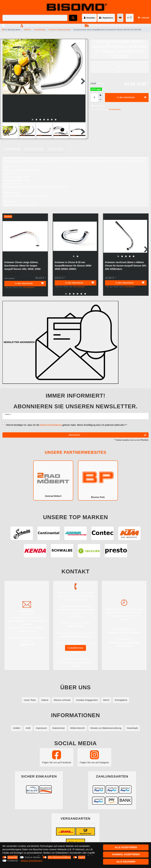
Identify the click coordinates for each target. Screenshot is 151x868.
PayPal (82, 857)
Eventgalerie (121, 696)
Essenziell (13, 857)
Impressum (41, 724)
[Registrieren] (106, 18)
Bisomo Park (98, 476)
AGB (28, 724)
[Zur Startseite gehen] (11, 30)
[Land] (120, 18)
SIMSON (27, 30)
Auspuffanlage (39, 30)
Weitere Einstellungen (31, 861)
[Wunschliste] (130, 18)
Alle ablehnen (126, 862)
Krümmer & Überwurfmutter (59, 30)
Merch (106, 696)
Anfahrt (17, 724)
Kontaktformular (75, 644)
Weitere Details (56, 146)
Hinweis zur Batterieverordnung (106, 724)
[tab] (12, 146)
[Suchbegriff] (35, 18)
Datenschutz (59, 724)
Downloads (132, 724)
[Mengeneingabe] (94, 98)
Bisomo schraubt (62, 696)
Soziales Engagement (87, 696)
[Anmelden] (89, 18)
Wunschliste (98, 106)
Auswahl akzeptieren (126, 854)
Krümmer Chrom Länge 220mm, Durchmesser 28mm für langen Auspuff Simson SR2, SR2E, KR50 (22, 263)
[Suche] (73, 18)
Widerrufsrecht (78, 724)
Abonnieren (107, 431)
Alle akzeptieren (126, 847)
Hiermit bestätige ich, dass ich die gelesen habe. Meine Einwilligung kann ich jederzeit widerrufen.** (67, 421)
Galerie (45, 696)
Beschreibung (12, 146)
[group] (75, 234)
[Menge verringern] (100, 100)
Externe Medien (33, 857)
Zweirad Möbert (53, 476)
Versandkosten (114, 109)
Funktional (13, 861)
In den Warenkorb (132, 98)
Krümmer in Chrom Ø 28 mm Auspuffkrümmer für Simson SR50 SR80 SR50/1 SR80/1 (73, 263)
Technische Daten (34, 146)
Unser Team (30, 696)
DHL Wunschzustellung (59, 857)
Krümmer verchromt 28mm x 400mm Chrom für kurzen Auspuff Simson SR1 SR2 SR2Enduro (126, 263)
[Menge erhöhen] (100, 95)
